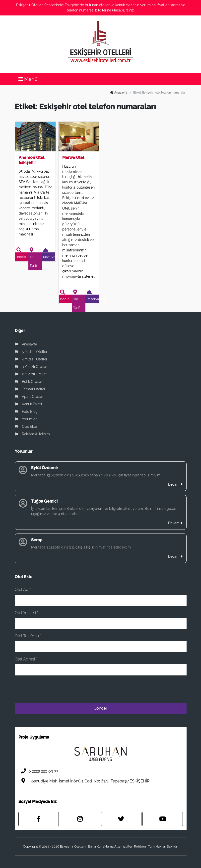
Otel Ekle (26, 427)
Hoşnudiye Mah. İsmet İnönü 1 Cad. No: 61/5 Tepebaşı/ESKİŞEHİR (84, 781)
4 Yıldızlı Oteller (31, 359)
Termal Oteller (30, 389)
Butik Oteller (28, 382)
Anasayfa (119, 93)
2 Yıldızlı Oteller (31, 374)
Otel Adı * (23, 590)
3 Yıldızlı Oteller (31, 367)
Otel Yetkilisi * (26, 613)
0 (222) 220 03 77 (38, 771)
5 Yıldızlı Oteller (31, 352)
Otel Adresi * (26, 659)
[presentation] (149, 689)
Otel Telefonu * (28, 636)
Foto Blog (26, 412)
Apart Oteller (29, 397)
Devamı (175, 484)
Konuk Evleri (28, 404)
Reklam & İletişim (32, 434)
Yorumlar (26, 419)
